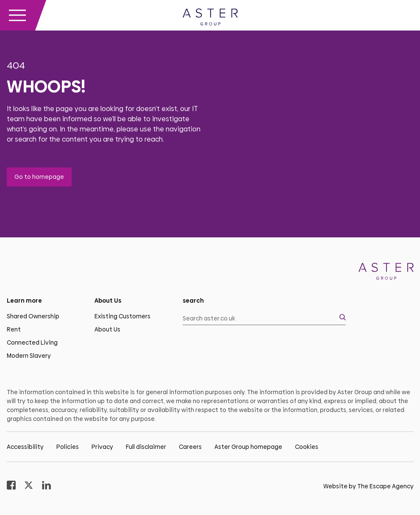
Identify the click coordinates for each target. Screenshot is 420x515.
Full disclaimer (146, 447)
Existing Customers (122, 316)
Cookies (307, 447)
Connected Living (32, 342)
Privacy (102, 447)
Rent (14, 329)
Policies (68, 447)
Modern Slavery (29, 356)
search (193, 301)
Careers (190, 447)
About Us (107, 329)
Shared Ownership (33, 316)
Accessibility (25, 447)
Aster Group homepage (248, 447)
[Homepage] (386, 273)
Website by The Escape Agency (369, 486)
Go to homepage (39, 177)
